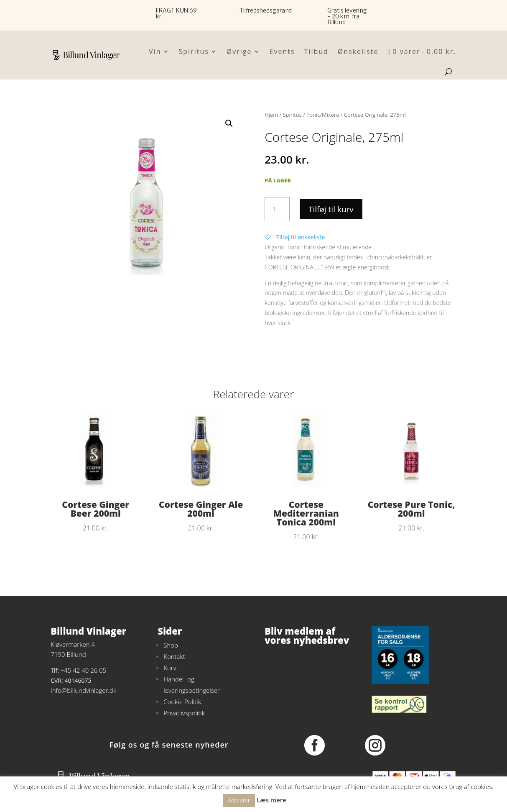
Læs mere (271, 800)
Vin (155, 51)
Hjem (271, 115)
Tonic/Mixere (323, 115)
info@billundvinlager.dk (83, 690)
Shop (171, 645)
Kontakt (174, 656)
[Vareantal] (277, 209)
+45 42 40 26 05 (84, 670)
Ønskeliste (358, 51)
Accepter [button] (239, 800)
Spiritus (194, 51)
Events (282, 51)
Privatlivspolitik (184, 713)
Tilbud (316, 51)
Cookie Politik (182, 702)
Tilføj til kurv (331, 209)
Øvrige (239, 51)
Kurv (170, 668)
